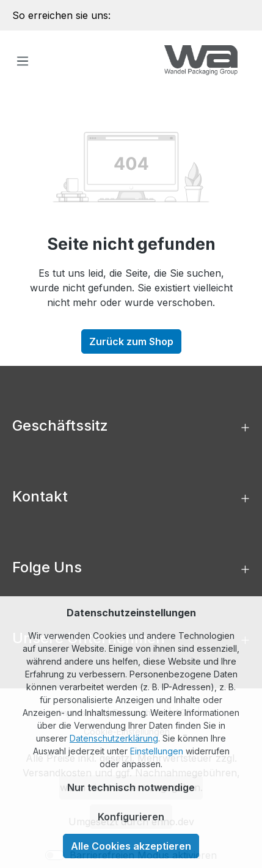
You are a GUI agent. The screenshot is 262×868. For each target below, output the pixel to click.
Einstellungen (157, 751)
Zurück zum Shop (131, 341)
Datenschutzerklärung (114, 738)
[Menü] (23, 60)
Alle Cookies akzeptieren (131, 846)
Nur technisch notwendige (131, 787)
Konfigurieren (131, 817)
